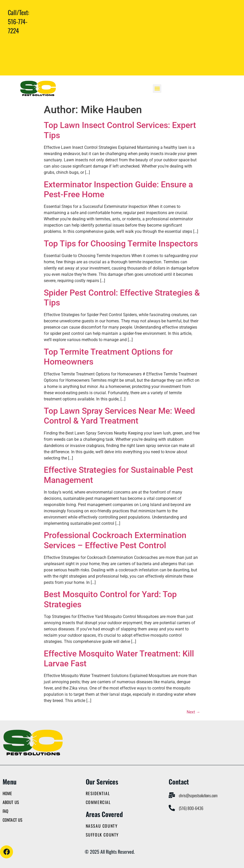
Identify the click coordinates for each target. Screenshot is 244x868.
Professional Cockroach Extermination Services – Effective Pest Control (115, 540)
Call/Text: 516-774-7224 (19, 21)
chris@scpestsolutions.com (198, 795)
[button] (157, 89)
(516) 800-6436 (191, 808)
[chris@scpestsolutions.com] (172, 795)
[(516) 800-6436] (172, 808)
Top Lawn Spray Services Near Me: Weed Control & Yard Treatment (119, 416)
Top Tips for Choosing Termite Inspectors (121, 244)
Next (193, 712)
